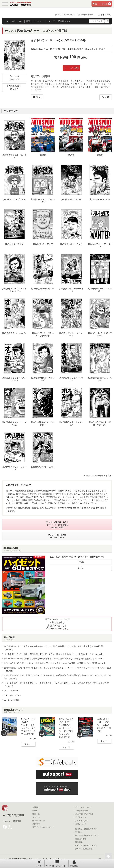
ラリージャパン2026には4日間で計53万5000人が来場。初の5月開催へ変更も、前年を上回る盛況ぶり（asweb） (54, 658)
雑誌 (28, 21)
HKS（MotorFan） (12, 691)
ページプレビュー (14, 78)
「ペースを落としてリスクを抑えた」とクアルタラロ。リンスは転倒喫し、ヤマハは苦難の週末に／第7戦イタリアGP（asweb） (56, 684)
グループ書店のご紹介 (84, 849)
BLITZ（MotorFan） (13, 700)
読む (81, 562)
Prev (104, 97)
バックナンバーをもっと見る (98, 475)
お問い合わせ (81, 824)
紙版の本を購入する (14, 88)
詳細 (81, 568)
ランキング (50, 21)
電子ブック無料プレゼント (43, 827)
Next (38, 97)
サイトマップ (104, 15)
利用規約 (79, 832)
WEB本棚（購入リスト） (85, 814)
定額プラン (64, 21)
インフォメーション (63, 15)
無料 (13, 21)
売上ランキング (39, 821)
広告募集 (79, 842)
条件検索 (36, 824)
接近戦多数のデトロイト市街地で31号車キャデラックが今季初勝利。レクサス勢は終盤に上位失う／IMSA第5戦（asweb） (53, 648)
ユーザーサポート (85, 15)
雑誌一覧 (36, 814)
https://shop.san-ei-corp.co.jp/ (75, 508)
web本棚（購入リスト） (57, 864)
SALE (21, 21)
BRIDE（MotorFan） (13, 695)
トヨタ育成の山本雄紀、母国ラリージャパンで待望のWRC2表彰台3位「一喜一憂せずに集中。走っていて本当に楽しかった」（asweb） (58, 677)
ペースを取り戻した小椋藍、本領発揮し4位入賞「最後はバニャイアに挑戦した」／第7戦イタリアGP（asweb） (54, 654)
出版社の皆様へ (82, 839)
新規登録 (74, 864)
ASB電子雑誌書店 (14, 815)
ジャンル (37, 21)
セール (35, 811)
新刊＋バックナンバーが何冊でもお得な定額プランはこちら (57, 624)
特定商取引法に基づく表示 (86, 829)
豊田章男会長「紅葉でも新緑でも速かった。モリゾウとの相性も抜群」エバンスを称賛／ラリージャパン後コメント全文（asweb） (58, 669)
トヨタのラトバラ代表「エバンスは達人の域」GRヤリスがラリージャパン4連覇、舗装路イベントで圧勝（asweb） (56, 663)
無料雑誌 (36, 807)
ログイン (39, 864)
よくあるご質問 (82, 821)
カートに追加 (71, 68)
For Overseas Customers (86, 846)
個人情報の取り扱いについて (87, 835)
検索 (107, 21)
